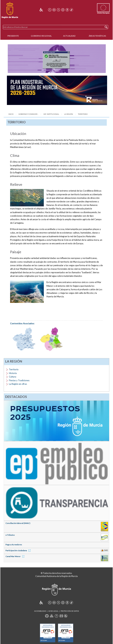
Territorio (83, 114)
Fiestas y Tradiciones (19, 380)
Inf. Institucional (51, 114)
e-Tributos (10, 535)
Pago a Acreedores (14, 545)
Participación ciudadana (19, 550)
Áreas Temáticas (97, 36)
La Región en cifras (18, 384)
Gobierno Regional (41, 36)
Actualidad (69, 36)
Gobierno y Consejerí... (28, 114)
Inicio (11, 114)
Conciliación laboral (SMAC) (18, 523)
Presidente (13, 36)
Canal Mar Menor (15, 556)
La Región (69, 114)
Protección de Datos (70, 611)
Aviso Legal (53, 611)
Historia (13, 373)
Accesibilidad (40, 611)
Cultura (13, 377)
